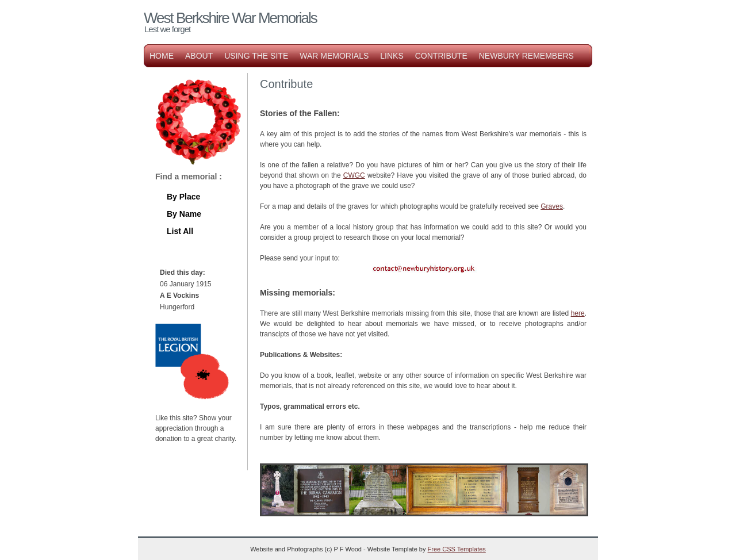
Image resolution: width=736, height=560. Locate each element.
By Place (183, 197)
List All (180, 231)
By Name (184, 214)
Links (392, 56)
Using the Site (256, 56)
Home (162, 56)
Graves (552, 206)
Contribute (441, 56)
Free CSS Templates (457, 549)
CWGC (354, 175)
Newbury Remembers (526, 56)
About (199, 56)
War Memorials (334, 56)
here (578, 313)
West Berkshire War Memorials (230, 18)
